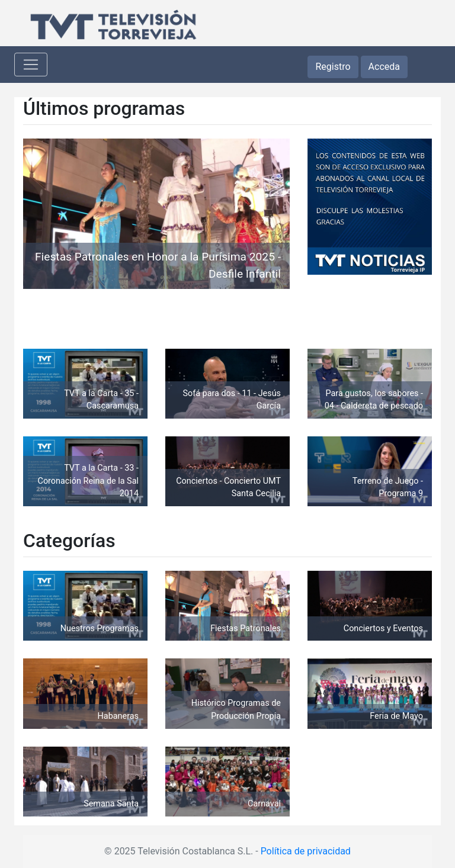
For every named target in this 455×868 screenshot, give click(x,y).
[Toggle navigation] (31, 65)
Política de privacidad (306, 851)
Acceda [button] (384, 67)
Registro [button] (333, 67)
